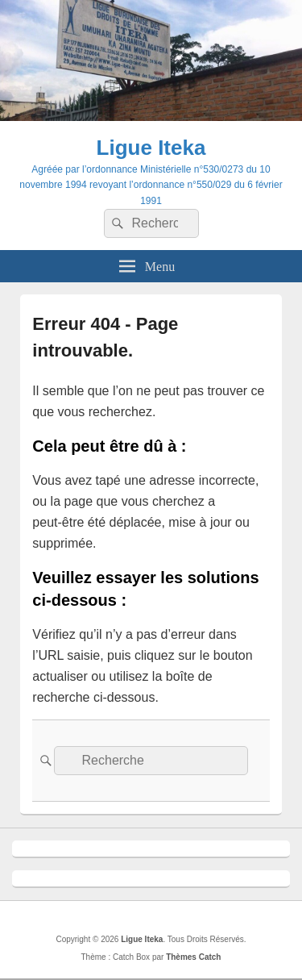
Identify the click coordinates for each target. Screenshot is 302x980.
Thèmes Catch (193, 957)
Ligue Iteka (151, 148)
